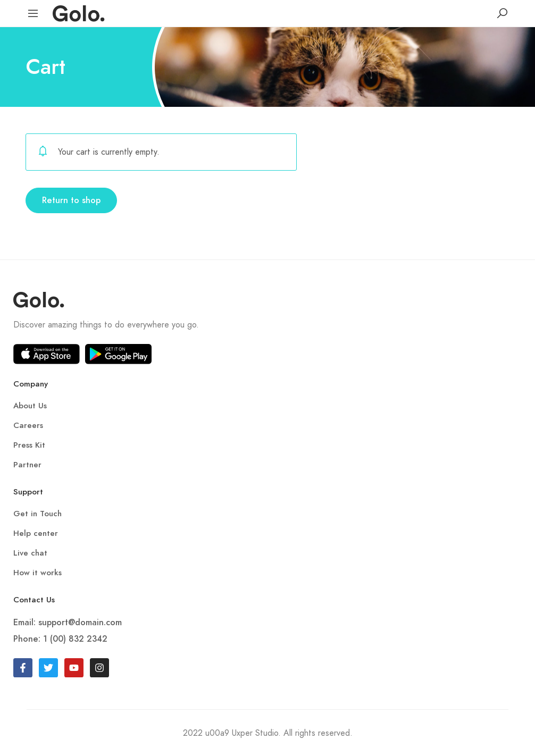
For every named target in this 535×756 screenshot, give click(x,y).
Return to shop (71, 200)
